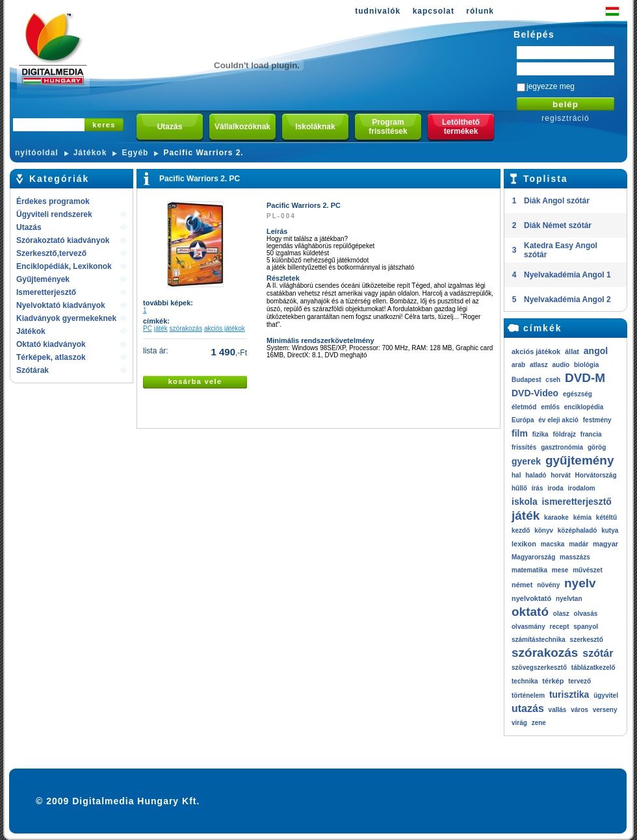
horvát (561, 475)
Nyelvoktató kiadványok (61, 305)
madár (578, 544)
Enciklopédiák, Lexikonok (64, 266)
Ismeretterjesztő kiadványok (46, 293)
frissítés (524, 447)
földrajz (564, 434)
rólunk (480, 11)
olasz (561, 614)
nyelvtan (569, 599)
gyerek (526, 461)
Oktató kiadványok (51, 344)
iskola (525, 502)
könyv (544, 530)
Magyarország (533, 557)
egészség (578, 394)
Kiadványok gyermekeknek (66, 318)
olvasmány (528, 627)
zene (539, 723)
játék (161, 328)
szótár (598, 653)
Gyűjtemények (43, 279)
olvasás (586, 614)
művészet (588, 570)
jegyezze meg (551, 86)
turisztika (569, 694)
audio (561, 365)
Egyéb (135, 153)
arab (518, 365)
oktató (530, 612)
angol (596, 351)
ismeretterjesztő (576, 502)
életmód (524, 407)
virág (519, 723)
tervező (579, 681)
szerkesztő (587, 640)
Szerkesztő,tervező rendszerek (51, 254)
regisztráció (565, 118)
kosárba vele (195, 381)
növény (548, 585)
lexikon (524, 544)
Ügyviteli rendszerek (54, 214)
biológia (586, 365)
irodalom (581, 488)
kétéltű (606, 517)
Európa (523, 420)
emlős (550, 407)
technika (525, 681)
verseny (605, 710)
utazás (528, 708)
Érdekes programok (53, 201)
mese (560, 570)
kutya (610, 530)
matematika (529, 570)
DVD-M (585, 378)
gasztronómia (562, 447)
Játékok (90, 153)
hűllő (519, 488)
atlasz (539, 365)
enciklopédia (584, 407)
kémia (582, 517)
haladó (536, 475)
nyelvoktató (531, 598)
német (522, 585)
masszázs (575, 557)
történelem (528, 695)
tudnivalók (378, 11)
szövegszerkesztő (539, 668)
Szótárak (32, 370)
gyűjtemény (580, 460)
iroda (555, 488)
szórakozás (186, 328)
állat (572, 351)
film (520, 433)
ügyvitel (606, 695)
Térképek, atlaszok (51, 357)
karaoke (556, 517)
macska (553, 544)
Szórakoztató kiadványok (63, 240)
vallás (558, 710)
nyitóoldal (37, 153)
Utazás (29, 227)
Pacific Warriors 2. (203, 153)
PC (148, 328)
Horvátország (596, 475)
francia (591, 434)
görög (597, 447)
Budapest (526, 380)
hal (516, 475)
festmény (597, 420)
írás (538, 488)
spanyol (586, 627)
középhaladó (578, 530)
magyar (605, 544)
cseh (553, 380)
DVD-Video (535, 393)
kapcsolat (434, 11)
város (579, 710)
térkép (553, 681)
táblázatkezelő (593, 668)
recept (559, 627)
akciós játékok (225, 328)
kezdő (521, 530)
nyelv (580, 583)
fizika (540, 434)
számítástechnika (539, 640)
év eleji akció (558, 420)
